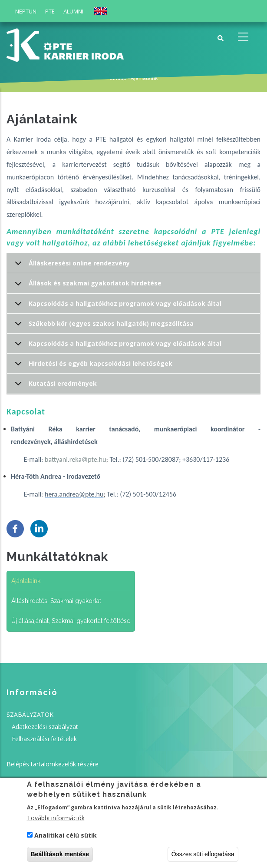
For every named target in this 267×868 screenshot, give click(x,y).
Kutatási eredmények (54, 386)
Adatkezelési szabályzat (45, 727)
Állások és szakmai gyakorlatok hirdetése (87, 286)
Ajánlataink (26, 581)
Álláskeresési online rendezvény (71, 266)
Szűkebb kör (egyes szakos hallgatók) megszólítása (103, 326)
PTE (50, 11)
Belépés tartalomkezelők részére (53, 764)
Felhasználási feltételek (44, 739)
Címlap (118, 78)
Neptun (26, 11)
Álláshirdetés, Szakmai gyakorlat (56, 601)
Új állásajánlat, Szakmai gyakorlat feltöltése (71, 621)
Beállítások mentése (60, 857)
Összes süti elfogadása (203, 857)
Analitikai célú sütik (66, 838)
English (101, 11)
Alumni (73, 11)
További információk (56, 821)
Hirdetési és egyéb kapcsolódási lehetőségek (92, 366)
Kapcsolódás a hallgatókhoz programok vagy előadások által (117, 306)
